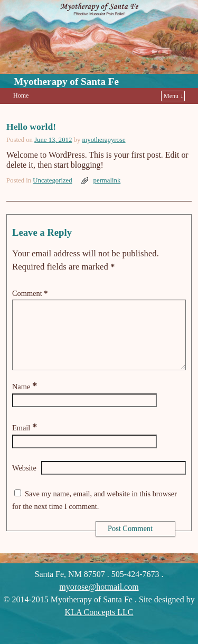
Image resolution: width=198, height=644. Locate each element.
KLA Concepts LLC (99, 625)
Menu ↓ (173, 96)
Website (24, 480)
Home (21, 95)
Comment (31, 293)
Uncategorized (52, 180)
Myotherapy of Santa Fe (66, 81)
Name (26, 399)
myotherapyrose (103, 140)
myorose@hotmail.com (99, 599)
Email (26, 440)
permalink (107, 180)
